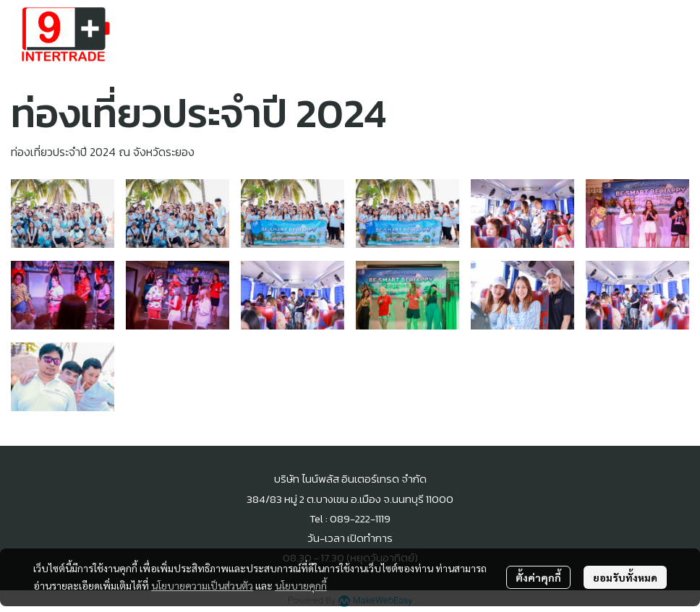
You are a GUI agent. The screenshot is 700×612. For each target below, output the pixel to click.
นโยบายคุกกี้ (301, 585)
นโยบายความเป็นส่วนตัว (202, 585)
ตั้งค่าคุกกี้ (538, 577)
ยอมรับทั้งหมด (625, 577)
